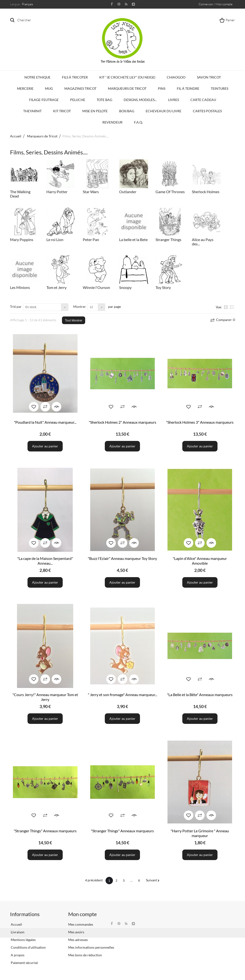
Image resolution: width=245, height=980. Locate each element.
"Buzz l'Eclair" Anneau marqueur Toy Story (122, 558)
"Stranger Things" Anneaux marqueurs (45, 831)
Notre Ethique (37, 77)
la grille (226, 307)
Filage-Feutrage (44, 100)
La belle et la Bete (133, 239)
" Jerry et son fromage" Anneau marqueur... (122, 695)
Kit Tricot (62, 111)
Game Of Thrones (170, 192)
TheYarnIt (32, 111)
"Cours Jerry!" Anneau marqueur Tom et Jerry (45, 697)
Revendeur (112, 122)
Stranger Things (168, 239)
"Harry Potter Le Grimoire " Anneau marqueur (200, 833)
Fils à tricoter (75, 77)
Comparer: (225, 320)
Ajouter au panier (45, 446)
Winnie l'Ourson (96, 287)
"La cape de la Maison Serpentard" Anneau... (45, 561)
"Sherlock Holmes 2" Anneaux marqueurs (122, 422)
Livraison (17, 932)
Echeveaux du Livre (164, 111)
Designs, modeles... (140, 100)
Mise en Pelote (95, 111)
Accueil (16, 136)
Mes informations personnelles (91, 947)
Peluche (78, 100)
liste (232, 307)
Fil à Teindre (188, 88)
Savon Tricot (209, 77)
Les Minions (20, 287)
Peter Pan (91, 239)
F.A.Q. (138, 122)
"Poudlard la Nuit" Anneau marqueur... (45, 422)
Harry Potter (57, 192)
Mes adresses (78, 940)
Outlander (128, 192)
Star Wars (91, 192)
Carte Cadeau (203, 100)
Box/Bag (127, 111)
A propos (17, 955)
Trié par (16, 307)
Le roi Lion (55, 239)
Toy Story (163, 287)
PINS (162, 88)
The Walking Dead (20, 194)
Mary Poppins (22, 239)
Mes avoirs (76, 932)
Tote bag (104, 100)
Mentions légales (23, 940)
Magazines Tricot (80, 88)
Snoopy (125, 287)
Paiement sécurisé (24, 963)
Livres (174, 100)
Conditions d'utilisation (28, 947)
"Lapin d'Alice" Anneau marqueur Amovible (200, 561)
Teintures (220, 88)
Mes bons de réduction (85, 955)
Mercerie (25, 88)
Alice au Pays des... (203, 242)
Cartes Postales (207, 111)
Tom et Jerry (56, 287)
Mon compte (83, 914)
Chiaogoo (176, 77)
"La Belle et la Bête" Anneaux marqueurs (200, 695)
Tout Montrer (74, 320)
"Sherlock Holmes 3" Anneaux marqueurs (200, 422)
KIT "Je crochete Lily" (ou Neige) (127, 77)
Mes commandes (81, 924)
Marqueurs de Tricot (127, 88)
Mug (49, 88)
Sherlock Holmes (206, 192)
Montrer (80, 307)
